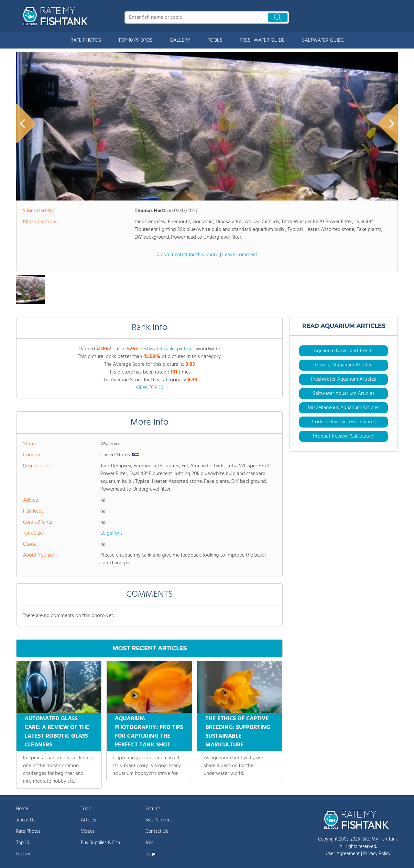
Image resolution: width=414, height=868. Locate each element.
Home (22, 809)
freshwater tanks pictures (167, 349)
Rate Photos (28, 831)
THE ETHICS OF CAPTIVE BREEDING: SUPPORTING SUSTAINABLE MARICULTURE (238, 732)
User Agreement (343, 854)
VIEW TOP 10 (149, 388)
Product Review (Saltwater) (343, 436)
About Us (26, 820)
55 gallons (111, 533)
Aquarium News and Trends (344, 351)
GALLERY (180, 40)
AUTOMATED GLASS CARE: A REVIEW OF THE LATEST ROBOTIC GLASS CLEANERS (57, 732)
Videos (88, 831)
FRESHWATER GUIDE (262, 40)
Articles (88, 820)
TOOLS (215, 40)
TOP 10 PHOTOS (135, 40)
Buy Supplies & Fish (100, 843)
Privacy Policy (377, 854)
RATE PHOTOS (86, 40)
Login (151, 854)
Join (149, 843)
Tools (86, 809)
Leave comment (240, 255)
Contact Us (157, 831)
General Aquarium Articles (344, 365)
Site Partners (158, 820)
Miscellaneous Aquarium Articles (343, 408)
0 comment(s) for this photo (188, 255)
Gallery (23, 854)
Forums (153, 809)
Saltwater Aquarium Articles (344, 394)
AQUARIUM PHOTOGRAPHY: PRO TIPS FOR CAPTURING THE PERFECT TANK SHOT (149, 732)
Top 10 (23, 843)
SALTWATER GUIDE (323, 40)
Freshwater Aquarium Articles (344, 379)
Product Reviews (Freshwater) (344, 422)
